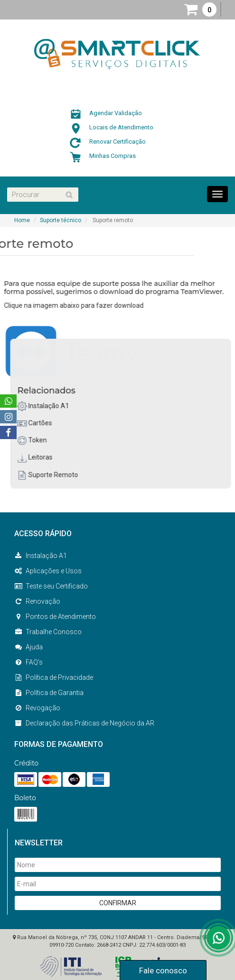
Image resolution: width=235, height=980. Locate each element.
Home (22, 220)
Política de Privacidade (54, 677)
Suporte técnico (61, 220)
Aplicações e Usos (48, 571)
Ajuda (28, 647)
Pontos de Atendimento (55, 617)
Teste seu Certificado (51, 586)
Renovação (37, 601)
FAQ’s (28, 662)
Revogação (37, 708)
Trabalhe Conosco (48, 632)
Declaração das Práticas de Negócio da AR (84, 723)
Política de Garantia (49, 693)
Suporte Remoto (54, 475)
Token (38, 440)
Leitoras (41, 457)
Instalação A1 (50, 406)
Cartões (41, 423)
